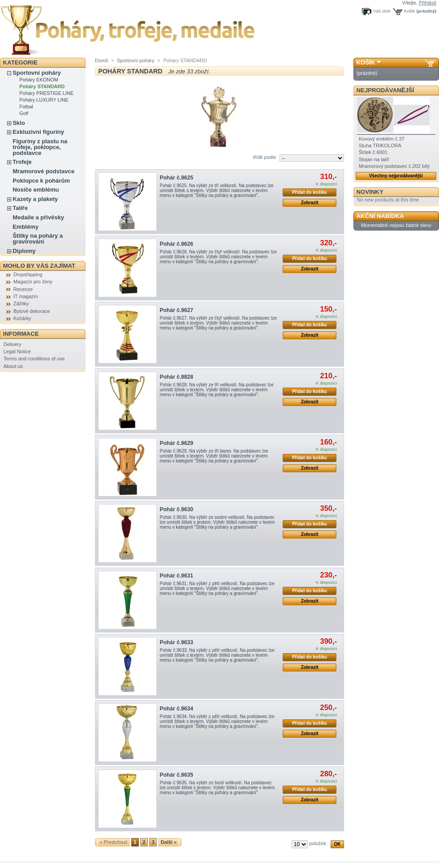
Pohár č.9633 (177, 642)
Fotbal (26, 107)
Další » (169, 842)
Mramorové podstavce (43, 171)
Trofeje (22, 162)
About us (13, 366)
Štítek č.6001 (373, 152)
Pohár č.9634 (177, 709)
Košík (410, 11)
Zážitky (21, 304)
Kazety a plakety (35, 199)
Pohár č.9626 (177, 244)
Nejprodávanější (385, 90)
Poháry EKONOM (39, 80)
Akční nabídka (380, 216)
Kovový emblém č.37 (382, 139)
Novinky (370, 192)
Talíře (20, 208)
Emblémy (26, 227)
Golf (24, 113)
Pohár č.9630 (177, 509)
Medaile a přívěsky (38, 217)
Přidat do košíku (310, 192)
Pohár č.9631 (177, 576)
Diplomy (24, 251)
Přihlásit (428, 3)
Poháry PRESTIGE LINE (46, 93)
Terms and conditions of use (34, 359)
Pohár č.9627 (177, 310)
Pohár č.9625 (177, 178)
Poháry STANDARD (42, 86)
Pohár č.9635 (177, 775)
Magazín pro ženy (33, 282)
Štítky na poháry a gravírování (38, 239)
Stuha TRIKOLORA (380, 145)
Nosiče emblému (36, 190)
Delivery (13, 344)
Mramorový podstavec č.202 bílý (394, 166)
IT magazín (26, 296)
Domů (101, 60)
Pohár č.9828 (177, 377)
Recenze (23, 289)
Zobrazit (310, 203)
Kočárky (22, 318)
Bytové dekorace (32, 311)
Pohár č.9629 (177, 443)
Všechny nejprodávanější (396, 176)
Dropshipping (28, 274)
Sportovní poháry (37, 73)
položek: (318, 843)
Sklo (19, 123)
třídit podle (265, 157)
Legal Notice (17, 351)
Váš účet (382, 11)
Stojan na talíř (374, 159)
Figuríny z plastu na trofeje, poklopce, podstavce (40, 147)
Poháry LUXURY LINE (44, 100)
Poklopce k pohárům (41, 181)
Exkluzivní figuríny (38, 132)
